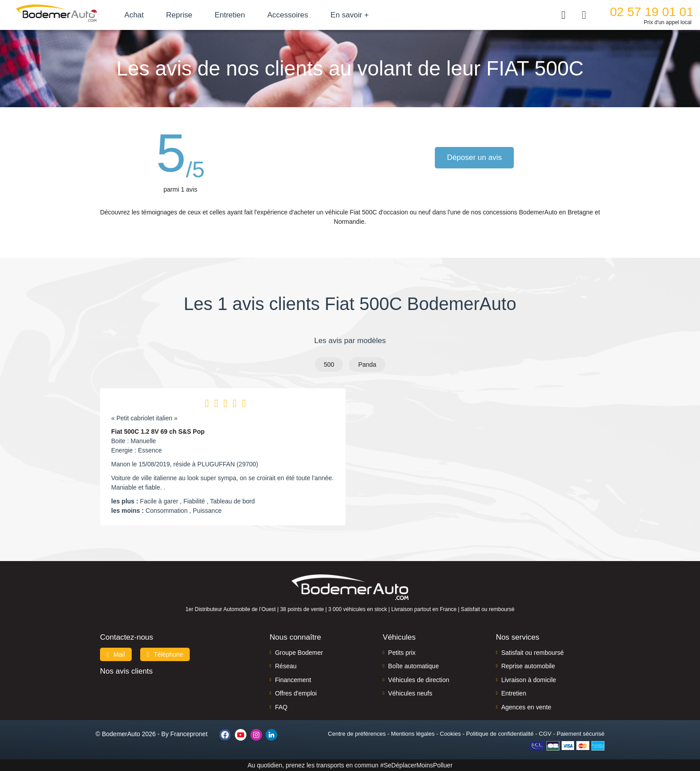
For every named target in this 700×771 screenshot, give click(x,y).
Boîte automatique (413, 666)
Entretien (242, 15)
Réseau (286, 666)
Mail (116, 654)
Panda (367, 365)
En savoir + (362, 15)
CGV (545, 734)
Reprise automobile (528, 666)
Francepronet (189, 734)
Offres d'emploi (296, 693)
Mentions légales (413, 734)
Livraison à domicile (529, 680)
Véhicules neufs (410, 693)
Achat (147, 15)
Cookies (450, 734)
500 (329, 365)
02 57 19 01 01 (652, 12)
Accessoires (300, 15)
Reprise (192, 15)
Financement (293, 680)
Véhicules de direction (419, 680)
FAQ (281, 707)
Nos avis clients (126, 671)
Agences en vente (526, 707)
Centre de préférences (357, 734)
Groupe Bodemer (299, 653)
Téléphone (165, 654)
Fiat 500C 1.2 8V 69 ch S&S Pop (158, 432)
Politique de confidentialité (500, 734)
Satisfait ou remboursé (533, 653)
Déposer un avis (476, 157)
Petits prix (402, 653)
